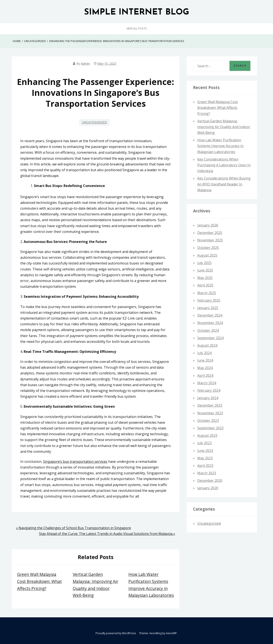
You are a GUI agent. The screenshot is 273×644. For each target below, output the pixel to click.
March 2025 (207, 293)
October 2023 (208, 421)
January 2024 (208, 398)
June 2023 (205, 451)
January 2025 (208, 308)
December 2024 (210, 315)
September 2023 (210, 428)
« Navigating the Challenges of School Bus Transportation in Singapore (73, 528)
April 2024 (205, 375)
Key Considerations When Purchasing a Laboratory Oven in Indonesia (224, 165)
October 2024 (208, 330)
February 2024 (209, 390)
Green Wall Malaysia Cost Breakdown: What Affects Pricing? (39, 581)
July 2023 (204, 443)
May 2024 (205, 368)
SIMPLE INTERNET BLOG (137, 12)
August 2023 (207, 435)
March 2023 (207, 473)
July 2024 (204, 353)
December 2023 (210, 405)
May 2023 (205, 458)
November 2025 (210, 240)
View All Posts (137, 28)
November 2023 (210, 413)
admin (85, 64)
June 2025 (205, 270)
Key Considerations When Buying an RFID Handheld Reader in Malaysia (224, 184)
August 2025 (207, 255)
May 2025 (205, 278)
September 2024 (210, 338)
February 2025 (209, 300)
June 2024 (205, 360)
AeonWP (171, 633)
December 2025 (210, 233)
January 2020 (208, 488)
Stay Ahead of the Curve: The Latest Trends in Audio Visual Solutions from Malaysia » (107, 534)
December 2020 (210, 480)
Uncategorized (94, 122)
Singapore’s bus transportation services (75, 461)
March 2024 (207, 383)
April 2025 (205, 285)
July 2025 (204, 263)
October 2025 (208, 248)
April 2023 (205, 466)
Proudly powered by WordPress (116, 633)
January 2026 (208, 225)
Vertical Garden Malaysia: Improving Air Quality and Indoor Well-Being (224, 127)
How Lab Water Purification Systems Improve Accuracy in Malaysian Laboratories (220, 146)
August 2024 (207, 345)
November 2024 (210, 323)
